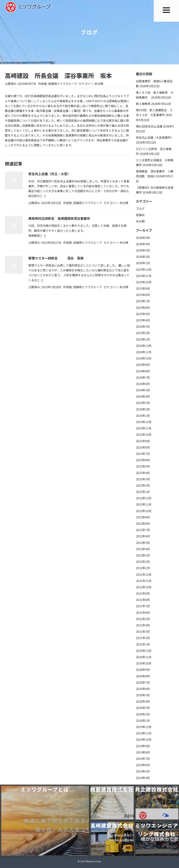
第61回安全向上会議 (149, 126)
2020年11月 (144, 657)
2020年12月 (144, 651)
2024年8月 (143, 371)
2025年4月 (143, 320)
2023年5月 (143, 466)
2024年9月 (143, 365)
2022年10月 (144, 511)
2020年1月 (143, 720)
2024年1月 (143, 415)
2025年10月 (144, 282)
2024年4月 (143, 396)
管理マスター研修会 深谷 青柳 (56, 258)
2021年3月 (143, 631)
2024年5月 (143, 390)
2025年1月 (143, 339)
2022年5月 (143, 543)
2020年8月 (143, 676)
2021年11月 (144, 581)
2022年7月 (143, 530)
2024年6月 (143, 384)
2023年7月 (143, 454)
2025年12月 (144, 269)
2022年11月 (144, 504)
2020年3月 (143, 708)
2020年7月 (143, 682)
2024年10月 (144, 358)
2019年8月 (143, 752)
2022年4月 (143, 549)
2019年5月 (143, 771)
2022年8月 (143, 523)
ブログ (140, 209)
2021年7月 (143, 606)
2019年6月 (143, 765)
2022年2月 (143, 562)
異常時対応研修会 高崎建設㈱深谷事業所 (59, 218)
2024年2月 (143, 409)
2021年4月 (143, 625)
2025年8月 (143, 295)
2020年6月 (143, 689)
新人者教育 (143, 104)
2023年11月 (144, 428)
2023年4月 (143, 473)
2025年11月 (144, 276)
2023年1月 (143, 492)
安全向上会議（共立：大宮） (49, 174)
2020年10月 (144, 663)
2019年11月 (144, 733)
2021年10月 (144, 587)
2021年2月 (143, 638)
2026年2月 (143, 257)
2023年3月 (143, 479)
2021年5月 (143, 619)
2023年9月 (143, 441)
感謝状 (140, 215)
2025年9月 (143, 288)
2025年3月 (143, 326)
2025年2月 (143, 333)
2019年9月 (143, 746)
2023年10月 (144, 434)
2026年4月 (143, 244)
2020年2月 (143, 714)
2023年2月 (143, 485)
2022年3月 (143, 555)
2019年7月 (143, 759)
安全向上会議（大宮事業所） (155, 137)
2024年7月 (143, 377)
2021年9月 (143, 593)
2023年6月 (143, 460)
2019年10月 (144, 739)
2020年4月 (143, 701)
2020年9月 (143, 670)
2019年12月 (144, 727)
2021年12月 (144, 574)
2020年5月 (143, 695)
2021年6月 (143, 612)
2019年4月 (143, 778)
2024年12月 (144, 346)
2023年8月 (143, 447)
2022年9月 (143, 517)
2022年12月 (144, 498)
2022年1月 (143, 568)
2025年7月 (143, 301)
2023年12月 (144, 422)
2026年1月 (143, 263)
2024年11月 (144, 352)
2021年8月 (143, 600)
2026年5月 (143, 238)
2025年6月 (143, 308)
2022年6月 (143, 536)
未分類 (99, 84)
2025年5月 (143, 314)
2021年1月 (143, 644)
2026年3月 (143, 250)
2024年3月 (143, 403)
